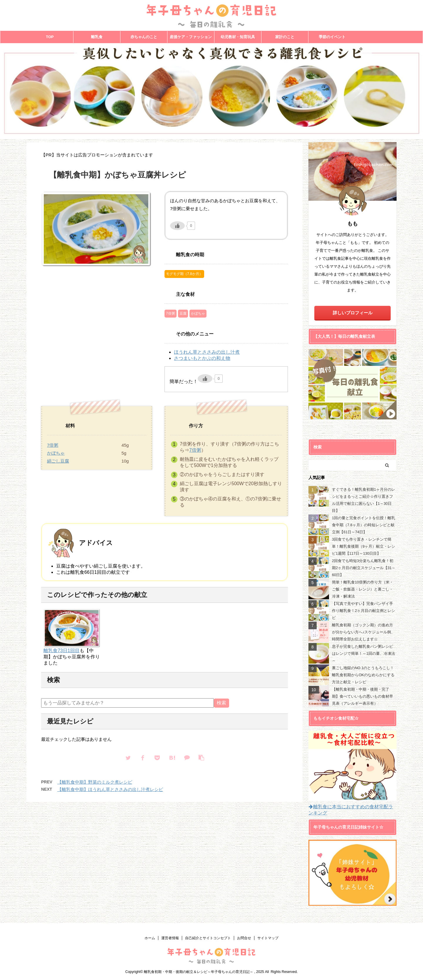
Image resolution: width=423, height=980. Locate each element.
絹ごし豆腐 (58, 461)
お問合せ (244, 938)
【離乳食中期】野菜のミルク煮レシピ (95, 782)
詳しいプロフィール (353, 313)
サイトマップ (268, 938)
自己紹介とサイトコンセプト (208, 938)
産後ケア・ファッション (191, 37)
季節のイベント (332, 37)
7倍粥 (171, 313)
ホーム (150, 938)
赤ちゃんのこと (144, 37)
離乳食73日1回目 (62, 651)
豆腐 (183, 313)
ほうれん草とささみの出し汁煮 (207, 352)
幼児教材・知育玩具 (238, 37)
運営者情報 (170, 938)
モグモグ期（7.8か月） (184, 274)
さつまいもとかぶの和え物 (202, 358)
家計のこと (285, 37)
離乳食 (97, 37)
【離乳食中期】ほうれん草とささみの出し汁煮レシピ (110, 789)
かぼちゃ (198, 313)
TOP (50, 37)
